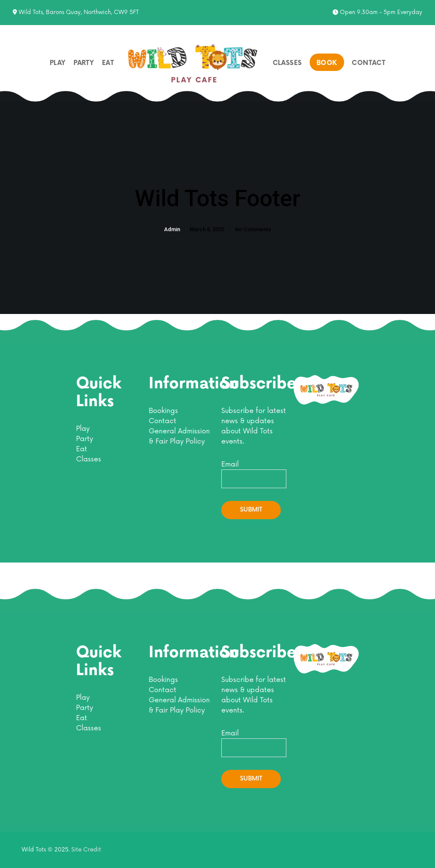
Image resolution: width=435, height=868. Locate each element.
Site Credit (86, 850)
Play (83, 429)
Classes (89, 459)
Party (85, 439)
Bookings (163, 411)
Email (254, 474)
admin (172, 239)
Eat (82, 449)
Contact (162, 421)
